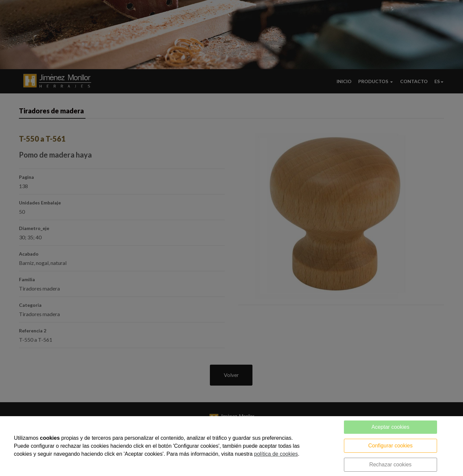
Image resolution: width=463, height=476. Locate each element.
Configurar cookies (390, 446)
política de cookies (276, 454)
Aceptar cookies (390, 427)
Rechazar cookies (390, 465)
